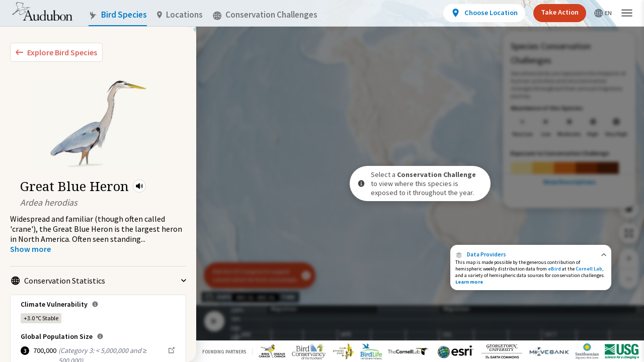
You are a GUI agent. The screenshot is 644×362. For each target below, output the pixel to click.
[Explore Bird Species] (56, 52)
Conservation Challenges (265, 15)
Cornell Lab (589, 269)
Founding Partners (224, 352)
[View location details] (484, 13)
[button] (139, 186)
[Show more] (30, 249)
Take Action (560, 12)
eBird (554, 269)
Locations (180, 15)
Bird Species (118, 15)
